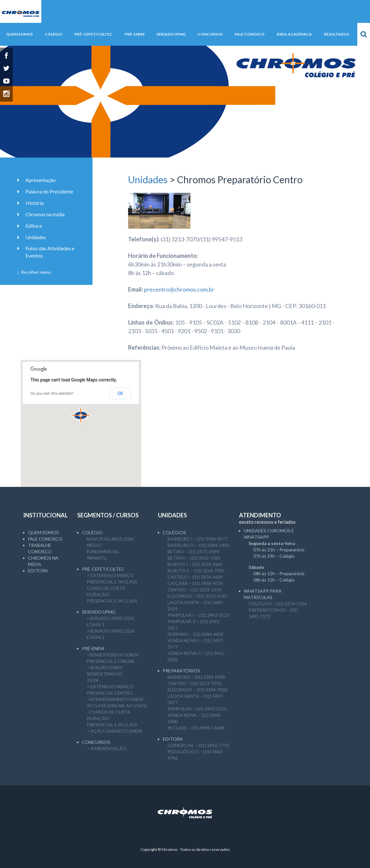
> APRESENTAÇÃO (107, 748)
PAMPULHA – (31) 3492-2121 (197, 709)
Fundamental (103, 552)
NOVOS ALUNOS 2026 (110, 539)
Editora (34, 226)
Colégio (92, 532)
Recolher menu (34, 272)
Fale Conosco (45, 539)
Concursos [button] (210, 34)
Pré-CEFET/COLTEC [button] (93, 34)
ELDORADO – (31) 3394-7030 (197, 690)
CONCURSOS (96, 742)
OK (120, 394)
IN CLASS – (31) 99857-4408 (196, 728)
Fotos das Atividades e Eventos (50, 252)
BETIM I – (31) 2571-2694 (193, 552)
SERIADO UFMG (99, 612)
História (34, 203)
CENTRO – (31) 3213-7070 (194, 683)
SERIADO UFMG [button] (171, 34)
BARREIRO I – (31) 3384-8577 (198, 539)
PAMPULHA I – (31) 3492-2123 (198, 615)
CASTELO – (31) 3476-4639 (195, 577)
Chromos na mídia (45, 214)
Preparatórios (181, 671)
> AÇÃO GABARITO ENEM (114, 731)
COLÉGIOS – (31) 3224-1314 (278, 604)
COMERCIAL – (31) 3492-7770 (198, 745)
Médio (94, 545)
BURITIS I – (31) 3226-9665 (195, 564)
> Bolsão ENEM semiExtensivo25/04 (105, 674)
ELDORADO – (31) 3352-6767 (197, 596)
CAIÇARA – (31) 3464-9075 (195, 583)
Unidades (148, 179)
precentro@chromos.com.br (179, 289)
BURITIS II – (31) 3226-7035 (196, 571)
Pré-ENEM (93, 648)
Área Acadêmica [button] (294, 34)
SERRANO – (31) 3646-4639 (195, 634)
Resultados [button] (336, 34)
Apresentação (41, 180)
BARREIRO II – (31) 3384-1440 (198, 545)
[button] (81, 415)
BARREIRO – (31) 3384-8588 (196, 677)
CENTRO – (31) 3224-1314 (194, 590)
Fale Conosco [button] (250, 34)
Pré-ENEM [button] (134, 34)
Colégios (174, 532)
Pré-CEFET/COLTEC (103, 569)
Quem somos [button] (19, 34)
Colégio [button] (54, 34)
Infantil (97, 558)
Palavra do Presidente (49, 191)
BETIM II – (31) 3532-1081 (194, 558)
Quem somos (43, 532)
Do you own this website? (52, 394)
